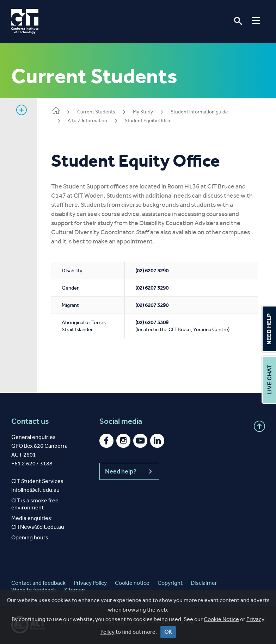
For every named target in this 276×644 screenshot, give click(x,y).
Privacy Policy (90, 583)
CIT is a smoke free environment (35, 504)
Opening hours (30, 537)
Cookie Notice (221, 620)
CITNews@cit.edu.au (38, 527)
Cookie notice (132, 583)
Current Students (96, 112)
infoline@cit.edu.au (35, 490)
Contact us (30, 421)
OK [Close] (168, 632)
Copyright (170, 583)
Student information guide (199, 112)
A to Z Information (87, 121)
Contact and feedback (38, 583)
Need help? (129, 471)
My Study (143, 112)
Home (56, 111)
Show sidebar (22, 110)
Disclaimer (204, 583)
